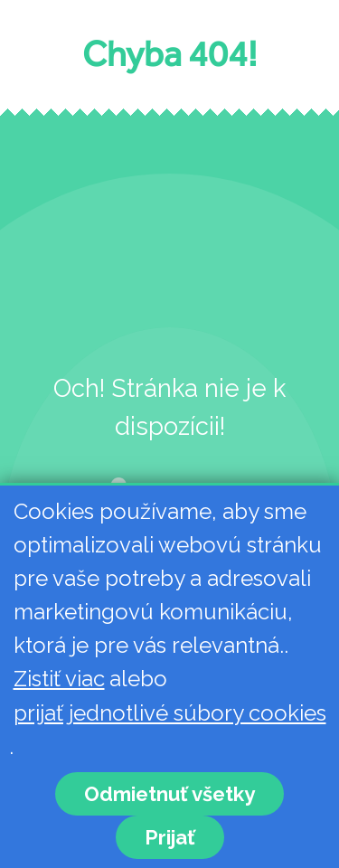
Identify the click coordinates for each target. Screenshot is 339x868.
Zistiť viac (59, 679)
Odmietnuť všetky (169, 794)
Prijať (170, 837)
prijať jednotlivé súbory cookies (170, 713)
